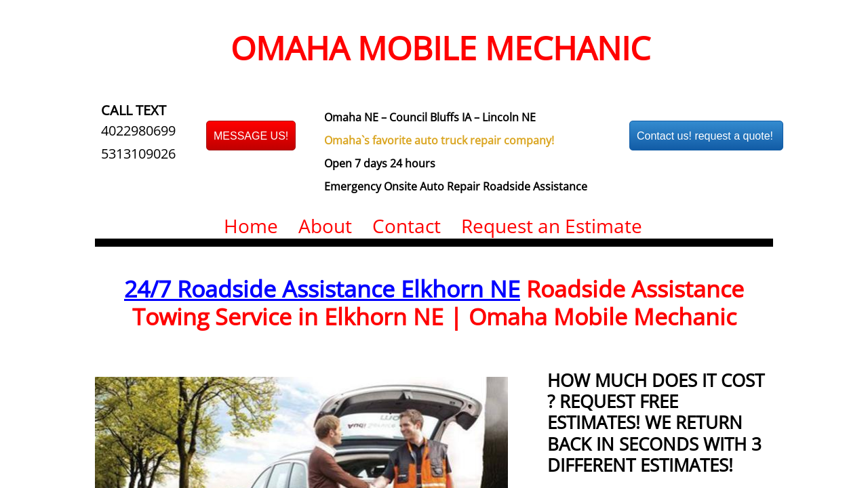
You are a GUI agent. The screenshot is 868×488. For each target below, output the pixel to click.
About (325, 226)
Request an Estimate (552, 226)
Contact (407, 226)
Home (251, 226)
